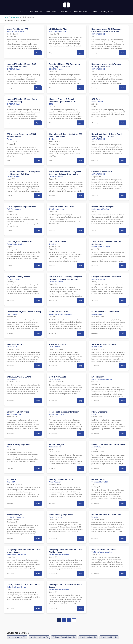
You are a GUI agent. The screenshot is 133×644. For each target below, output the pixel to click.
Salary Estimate (36, 12)
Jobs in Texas (15, 17)
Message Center (107, 12)
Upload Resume (65, 12)
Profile (96, 12)
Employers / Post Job (82, 12)
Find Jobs (23, 12)
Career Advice (50, 12)
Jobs (7, 17)
